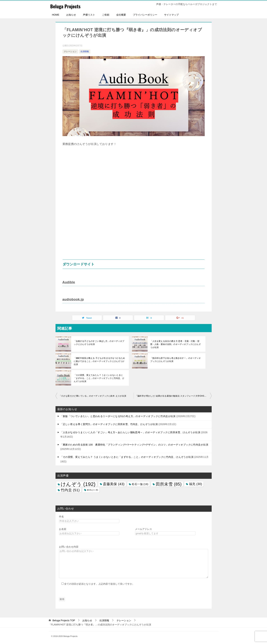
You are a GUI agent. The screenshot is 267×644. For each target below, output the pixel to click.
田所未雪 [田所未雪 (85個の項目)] (169, 484)
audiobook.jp (74, 299)
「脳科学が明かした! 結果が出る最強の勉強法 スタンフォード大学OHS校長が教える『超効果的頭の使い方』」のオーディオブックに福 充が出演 (173, 396)
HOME (56, 15)
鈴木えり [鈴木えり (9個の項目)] (93, 490)
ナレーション (70, 51)
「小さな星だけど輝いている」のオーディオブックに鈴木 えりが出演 (93, 396)
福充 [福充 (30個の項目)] (196, 484)
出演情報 (85, 51)
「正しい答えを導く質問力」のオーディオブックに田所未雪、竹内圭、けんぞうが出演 (109, 424)
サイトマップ (171, 15)
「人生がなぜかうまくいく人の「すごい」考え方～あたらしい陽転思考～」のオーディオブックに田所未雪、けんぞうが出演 (130, 432)
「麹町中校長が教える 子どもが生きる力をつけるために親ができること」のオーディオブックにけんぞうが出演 (100, 361)
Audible (69, 282)
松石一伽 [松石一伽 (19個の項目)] (140, 484)
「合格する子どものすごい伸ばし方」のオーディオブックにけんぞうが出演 (100, 342)
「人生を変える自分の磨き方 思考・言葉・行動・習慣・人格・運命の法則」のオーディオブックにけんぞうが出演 (176, 344)
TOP (64, 620)
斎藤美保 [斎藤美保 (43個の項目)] (114, 484)
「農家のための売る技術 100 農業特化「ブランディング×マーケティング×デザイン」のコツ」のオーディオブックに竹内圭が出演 (134, 444)
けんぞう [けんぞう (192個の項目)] (78, 484)
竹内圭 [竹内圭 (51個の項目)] (70, 490)
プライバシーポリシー (145, 15)
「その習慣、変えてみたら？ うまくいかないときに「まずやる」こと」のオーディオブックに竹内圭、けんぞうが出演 (100, 378)
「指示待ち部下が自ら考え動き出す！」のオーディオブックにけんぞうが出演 (176, 359)
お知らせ (71, 15)
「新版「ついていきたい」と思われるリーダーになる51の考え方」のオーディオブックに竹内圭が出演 (118, 416)
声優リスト (89, 15)
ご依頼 (106, 15)
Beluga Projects (67, 6)
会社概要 (121, 15)
